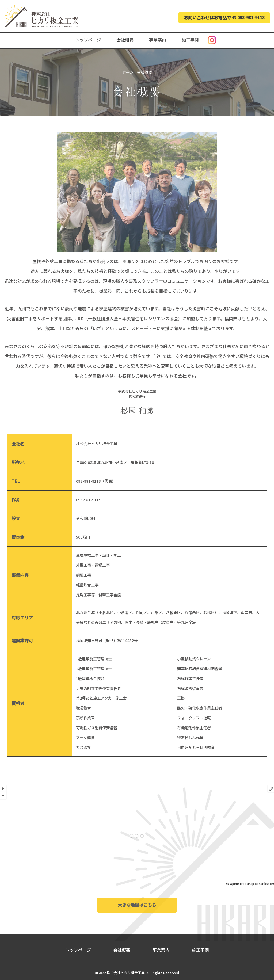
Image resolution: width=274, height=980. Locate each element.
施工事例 (190, 40)
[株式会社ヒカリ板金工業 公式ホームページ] (41, 16)
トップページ (88, 40)
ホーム (128, 72)
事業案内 (158, 40)
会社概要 (125, 40)
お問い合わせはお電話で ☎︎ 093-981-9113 (224, 17)
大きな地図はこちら (137, 905)
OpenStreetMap (242, 884)
